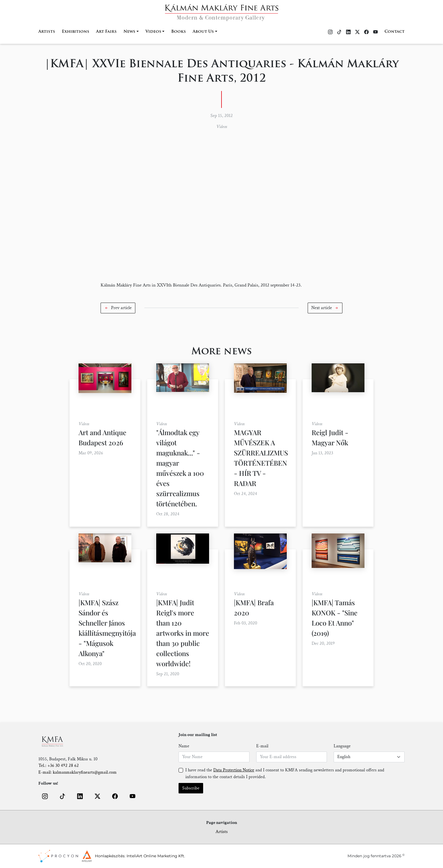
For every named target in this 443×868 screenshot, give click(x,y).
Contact (395, 32)
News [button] (129, 32)
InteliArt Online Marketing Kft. (156, 856)
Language (342, 746)
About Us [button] (203, 32)
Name (184, 746)
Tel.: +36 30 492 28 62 (59, 766)
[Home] (222, 11)
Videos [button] (153, 32)
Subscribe (191, 788)
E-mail (262, 746)
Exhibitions (76, 32)
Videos (222, 127)
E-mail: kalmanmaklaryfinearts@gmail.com (78, 772)
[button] (118, 308)
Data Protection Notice (234, 770)
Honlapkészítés (110, 856)
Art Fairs (106, 32)
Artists (47, 32)
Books (179, 32)
